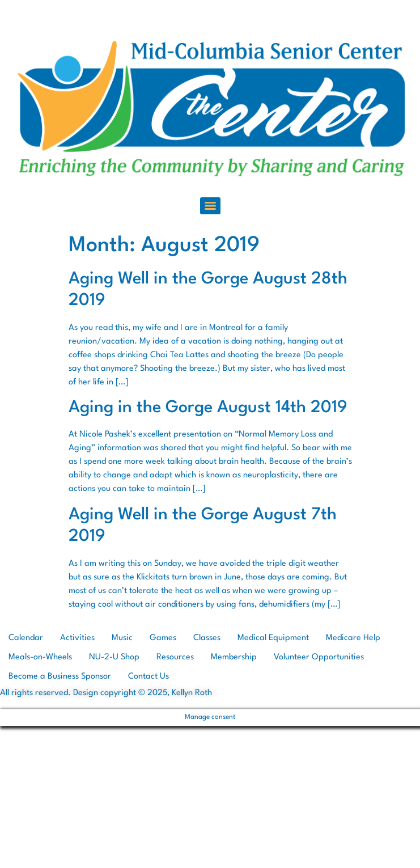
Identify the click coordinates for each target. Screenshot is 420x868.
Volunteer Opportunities (319, 657)
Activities (77, 638)
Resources (175, 657)
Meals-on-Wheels (40, 657)
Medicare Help (353, 638)
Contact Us (149, 677)
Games (163, 638)
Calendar (26, 638)
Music (122, 638)
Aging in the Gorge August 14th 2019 (208, 408)
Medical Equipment (273, 638)
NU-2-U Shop (114, 657)
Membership (234, 657)
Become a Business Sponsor (60, 677)
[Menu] (210, 206)
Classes (207, 638)
